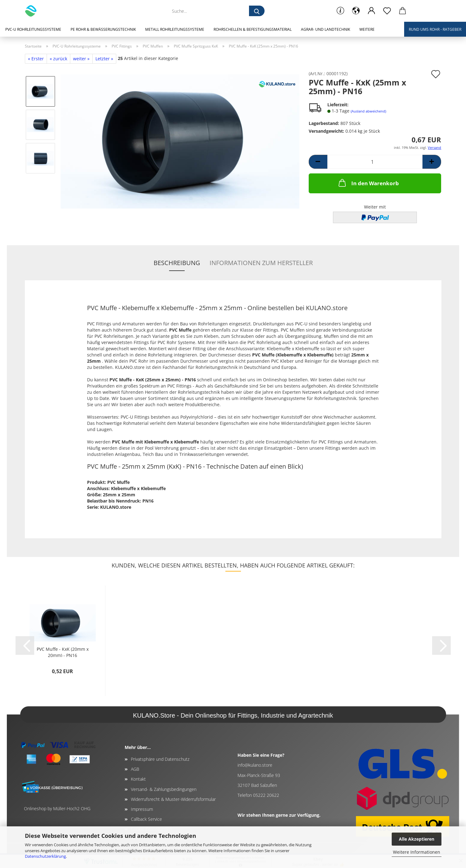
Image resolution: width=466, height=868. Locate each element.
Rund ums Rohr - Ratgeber (435, 29)
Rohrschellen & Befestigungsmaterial (253, 29)
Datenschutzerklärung (45, 856)
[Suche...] (257, 11)
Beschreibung (177, 263)
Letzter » (104, 59)
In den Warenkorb (368, 183)
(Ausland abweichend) (368, 111)
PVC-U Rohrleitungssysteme (33, 29)
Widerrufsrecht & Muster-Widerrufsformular (173, 799)
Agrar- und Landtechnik (325, 29)
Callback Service (146, 819)
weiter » (81, 59)
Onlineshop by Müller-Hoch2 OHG (57, 808)
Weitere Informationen (417, 852)
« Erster (36, 59)
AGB (135, 769)
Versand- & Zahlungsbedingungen (164, 789)
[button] (356, 11)
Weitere (367, 29)
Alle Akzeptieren (417, 839)
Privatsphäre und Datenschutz (160, 759)
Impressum (142, 809)
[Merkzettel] (387, 11)
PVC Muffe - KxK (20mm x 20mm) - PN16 (63, 652)
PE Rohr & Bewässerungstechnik (103, 29)
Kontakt (138, 779)
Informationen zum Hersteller (261, 263)
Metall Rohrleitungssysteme (175, 29)
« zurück (58, 59)
